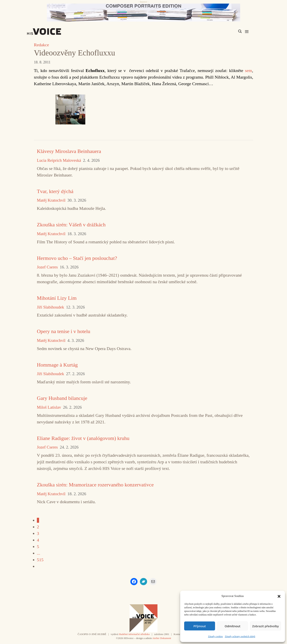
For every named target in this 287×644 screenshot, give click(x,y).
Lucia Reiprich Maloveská (59, 160)
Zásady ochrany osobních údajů (240, 636)
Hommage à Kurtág (57, 365)
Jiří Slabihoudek (50, 307)
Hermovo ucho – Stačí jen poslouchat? (77, 258)
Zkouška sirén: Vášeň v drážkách (71, 225)
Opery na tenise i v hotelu (64, 331)
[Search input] (221, 31)
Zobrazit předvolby (265, 626)
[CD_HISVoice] (143, 13)
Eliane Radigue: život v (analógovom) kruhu (83, 438)
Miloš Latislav (49, 407)
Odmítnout (232, 626)
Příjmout (200, 626)
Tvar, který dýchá (55, 191)
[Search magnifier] (240, 31)
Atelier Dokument (162, 638)
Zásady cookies (215, 636)
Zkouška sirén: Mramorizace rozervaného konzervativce (95, 485)
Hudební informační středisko (134, 634)
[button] (279, 596)
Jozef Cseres (47, 267)
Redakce (41, 45)
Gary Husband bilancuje (62, 398)
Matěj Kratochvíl (51, 200)
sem (248, 71)
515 (40, 560)
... (39, 553)
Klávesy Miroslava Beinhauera (69, 151)
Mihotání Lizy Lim (57, 298)
